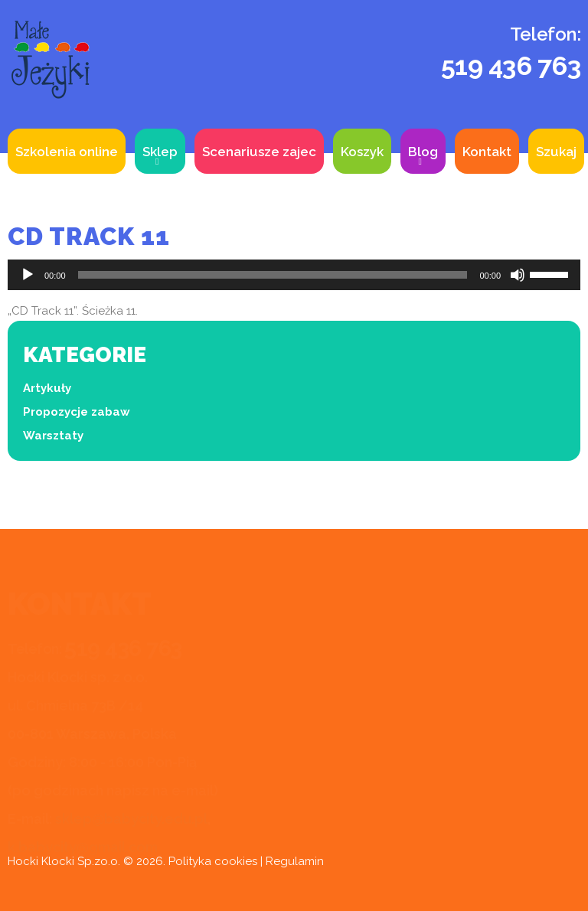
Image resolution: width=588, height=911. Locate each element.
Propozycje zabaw (77, 412)
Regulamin (295, 861)
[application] (294, 275)
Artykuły (47, 388)
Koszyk (362, 152)
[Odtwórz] (28, 275)
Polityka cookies (213, 861)
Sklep (160, 152)
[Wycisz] (518, 275)
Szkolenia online (67, 152)
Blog (423, 152)
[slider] (273, 275)
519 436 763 (511, 66)
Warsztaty (53, 436)
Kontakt (487, 152)
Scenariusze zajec (259, 152)
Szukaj (556, 152)
